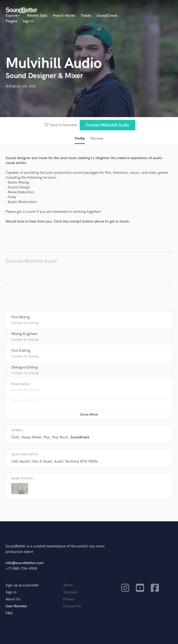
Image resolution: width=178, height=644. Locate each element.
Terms (68, 585)
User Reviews (16, 606)
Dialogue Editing (25, 367)
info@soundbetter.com (24, 563)
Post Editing (21, 351)
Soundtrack (80, 437)
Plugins (11, 21)
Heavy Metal (31, 437)
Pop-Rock (60, 437)
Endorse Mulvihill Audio (31, 261)
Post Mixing (21, 317)
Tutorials (70, 592)
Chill (15, 437)
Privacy (69, 599)
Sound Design (22, 401)
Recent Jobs (37, 16)
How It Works (64, 16)
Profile (80, 139)
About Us (13, 599)
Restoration (21, 384)
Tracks (86, 16)
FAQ (9, 613)
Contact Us (72, 606)
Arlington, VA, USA (21, 86)
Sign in (28, 21)
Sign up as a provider (22, 585)
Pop (47, 437)
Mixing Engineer (24, 334)
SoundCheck (107, 16)
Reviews (97, 139)
